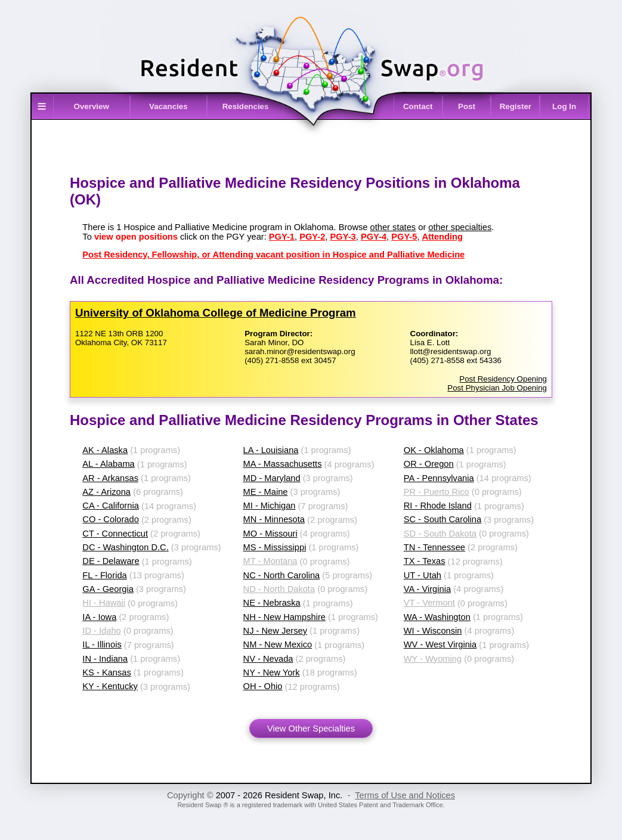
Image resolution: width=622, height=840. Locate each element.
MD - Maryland (272, 478)
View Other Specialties (311, 729)
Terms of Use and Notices (405, 795)
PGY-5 (404, 237)
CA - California (111, 506)
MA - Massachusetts (283, 464)
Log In (564, 106)
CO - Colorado (111, 519)
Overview (92, 106)
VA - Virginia (427, 589)
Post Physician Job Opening (497, 388)
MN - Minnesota (274, 519)
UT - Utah (423, 575)
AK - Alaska (105, 450)
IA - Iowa (99, 617)
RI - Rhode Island (438, 506)
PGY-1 (282, 237)
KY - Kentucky (110, 686)
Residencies (246, 106)
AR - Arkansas (110, 478)
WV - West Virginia (440, 644)
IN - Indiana (105, 659)
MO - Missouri (270, 534)
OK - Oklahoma (434, 450)
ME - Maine (266, 492)
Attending (442, 237)
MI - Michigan (270, 506)
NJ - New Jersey (276, 631)
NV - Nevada (268, 659)
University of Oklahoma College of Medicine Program (216, 313)
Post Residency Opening (503, 379)
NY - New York (272, 672)
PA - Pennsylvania (439, 478)
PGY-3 (343, 237)
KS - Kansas (106, 672)
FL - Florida (104, 575)
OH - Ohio (263, 686)
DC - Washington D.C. (125, 547)
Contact (418, 106)
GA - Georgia (108, 589)
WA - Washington (437, 617)
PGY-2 (312, 237)
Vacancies (168, 106)
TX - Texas (425, 561)
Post (467, 106)
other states (393, 227)
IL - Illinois (102, 644)
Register (516, 106)
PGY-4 (374, 237)
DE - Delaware (111, 561)
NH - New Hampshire (284, 617)
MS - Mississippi (275, 547)
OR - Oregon (429, 464)
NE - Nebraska (272, 603)
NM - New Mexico (278, 644)
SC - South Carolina (442, 519)
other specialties (460, 227)
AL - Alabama (108, 464)
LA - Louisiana (271, 450)
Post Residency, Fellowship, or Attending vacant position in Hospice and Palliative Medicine (273, 255)
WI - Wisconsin (433, 631)
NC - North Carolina (282, 575)
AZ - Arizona (106, 492)
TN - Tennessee (434, 547)
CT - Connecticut (115, 534)
